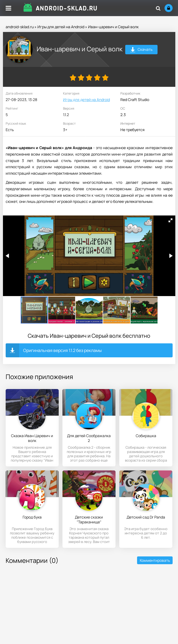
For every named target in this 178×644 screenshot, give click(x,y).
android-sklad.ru (20, 27)
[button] (170, 220)
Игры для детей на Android (61, 27)
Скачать (141, 50)
